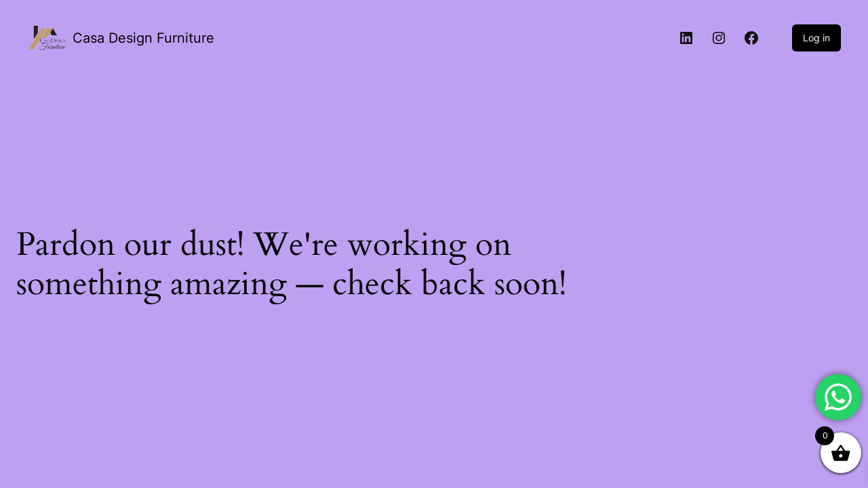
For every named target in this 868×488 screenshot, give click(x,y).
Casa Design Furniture (143, 38)
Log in (816, 38)
